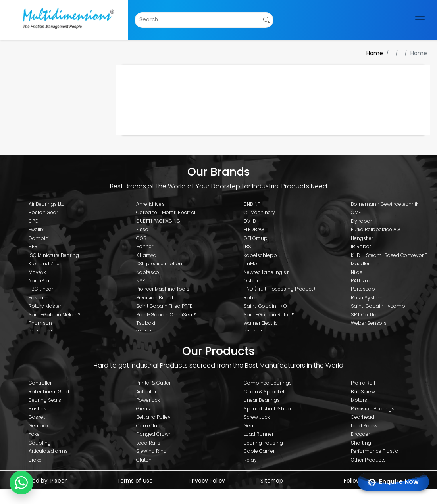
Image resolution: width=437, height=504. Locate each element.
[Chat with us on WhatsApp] (21, 483)
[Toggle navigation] (420, 20)
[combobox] (140, 20)
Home (375, 53)
